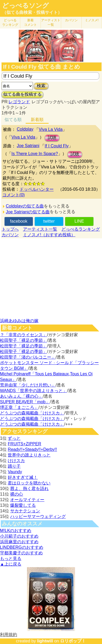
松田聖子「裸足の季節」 (23, 340)
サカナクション (25, 511)
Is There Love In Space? (35, 154)
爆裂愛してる (23, 505)
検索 (41, 86)
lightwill (45, 641)
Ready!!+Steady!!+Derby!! (32, 449)
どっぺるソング (25, 6)
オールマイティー (27, 500)
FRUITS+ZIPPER (24, 444)
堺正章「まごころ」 (19, 407)
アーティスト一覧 (40, 229)
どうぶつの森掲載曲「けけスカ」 (32, 413)
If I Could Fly (57, 146)
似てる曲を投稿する (22, 94)
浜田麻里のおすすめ (19, 542)
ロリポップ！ (73, 641)
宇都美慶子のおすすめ (21, 553)
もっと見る (11, 558)
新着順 (37, 120)
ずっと (14, 438)
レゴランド (19, 102)
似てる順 (13, 120)
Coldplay (25, 129)
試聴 (52, 138)
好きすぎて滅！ (23, 477)
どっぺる (10, 22)
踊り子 (14, 466)
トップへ (10, 229)
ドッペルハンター (37, 189)
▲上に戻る (11, 564)
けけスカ (16, 461)
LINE (79, 221)
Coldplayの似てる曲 (25, 206)
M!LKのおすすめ (16, 531)
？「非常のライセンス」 (23, 335)
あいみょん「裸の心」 (21, 396)
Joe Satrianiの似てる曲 (28, 212)
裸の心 (17, 494)
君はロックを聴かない (29, 483)
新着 (30, 22)
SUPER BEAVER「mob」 (25, 402)
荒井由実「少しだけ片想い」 (28, 385)
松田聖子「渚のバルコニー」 (28, 357)
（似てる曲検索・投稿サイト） (32, 12)
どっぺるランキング (81, 229)
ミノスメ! (92, 20)
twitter (49, 221)
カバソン (71, 20)
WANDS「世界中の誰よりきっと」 (34, 391)
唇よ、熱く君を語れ (29, 489)
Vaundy (15, 472)
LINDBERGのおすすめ (22, 547)
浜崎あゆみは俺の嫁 (19, 321)
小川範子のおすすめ (19, 536)
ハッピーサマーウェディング (38, 516)
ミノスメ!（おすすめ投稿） (49, 235)
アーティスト (51, 22)
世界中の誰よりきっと (29, 455)
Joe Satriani (28, 146)
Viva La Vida (51, 129)
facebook (19, 221)
